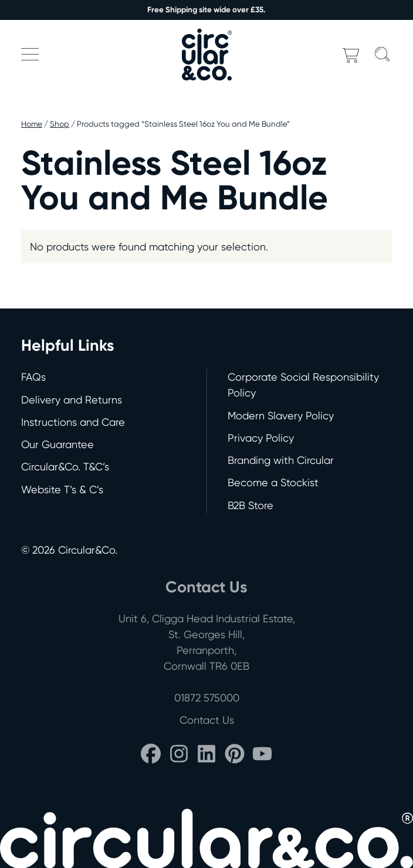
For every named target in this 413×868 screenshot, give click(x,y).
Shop (60, 124)
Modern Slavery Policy (281, 416)
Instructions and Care (73, 422)
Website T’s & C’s (62, 489)
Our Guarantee (57, 444)
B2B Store (250, 505)
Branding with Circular (281, 460)
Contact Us (207, 720)
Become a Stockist (273, 482)
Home (32, 124)
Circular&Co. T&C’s (65, 467)
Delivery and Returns (72, 400)
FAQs (33, 377)
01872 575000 (207, 698)
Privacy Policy (261, 438)
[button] (30, 54)
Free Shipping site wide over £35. (206, 10)
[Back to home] (206, 54)
